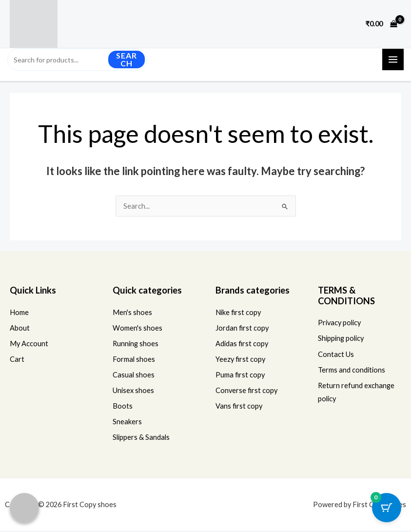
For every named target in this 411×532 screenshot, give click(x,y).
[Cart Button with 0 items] (387, 508)
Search (127, 60)
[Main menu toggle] (393, 60)
